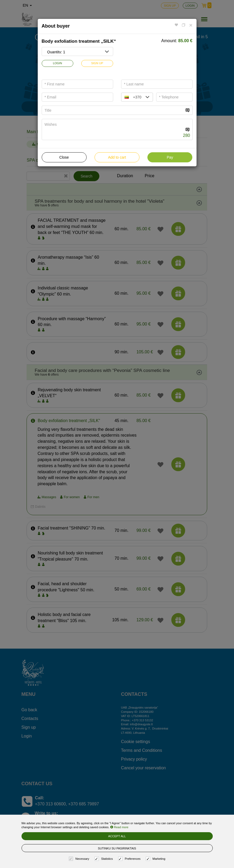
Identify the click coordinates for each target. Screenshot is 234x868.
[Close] (191, 25)
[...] (113, 110)
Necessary (80, 859)
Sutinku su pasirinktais (117, 848)
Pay (170, 157)
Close (64, 157)
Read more (119, 827)
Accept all (117, 836)
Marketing (156, 859)
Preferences (130, 859)
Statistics (104, 859)
